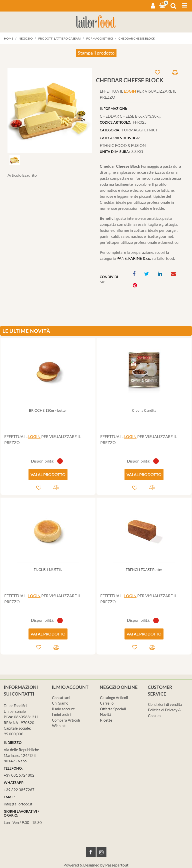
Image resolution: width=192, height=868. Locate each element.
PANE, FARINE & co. (134, 258)
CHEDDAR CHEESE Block (137, 38)
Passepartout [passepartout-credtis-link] (117, 865)
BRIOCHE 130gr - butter (48, 410)
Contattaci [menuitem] (61, 698)
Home (9, 38)
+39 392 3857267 (19, 790)
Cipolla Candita (144, 410)
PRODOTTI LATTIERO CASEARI (59, 38)
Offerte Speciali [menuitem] (113, 709)
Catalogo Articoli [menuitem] (114, 698)
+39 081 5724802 (19, 775)
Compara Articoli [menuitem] (66, 720)
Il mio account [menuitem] (63, 709)
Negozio (26, 38)
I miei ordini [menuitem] (62, 714)
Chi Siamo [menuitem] (60, 703)
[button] (50, 110)
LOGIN (130, 91)
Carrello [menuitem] (107, 703)
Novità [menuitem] (106, 714)
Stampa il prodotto (96, 53)
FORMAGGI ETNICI (100, 38)
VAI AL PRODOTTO (48, 474)
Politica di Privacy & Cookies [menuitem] (164, 713)
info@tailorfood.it (18, 804)
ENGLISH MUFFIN (48, 570)
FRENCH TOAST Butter (144, 570)
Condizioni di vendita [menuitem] (165, 704)
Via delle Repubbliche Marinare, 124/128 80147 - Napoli (21, 755)
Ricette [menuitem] (106, 720)
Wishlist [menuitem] (59, 726)
